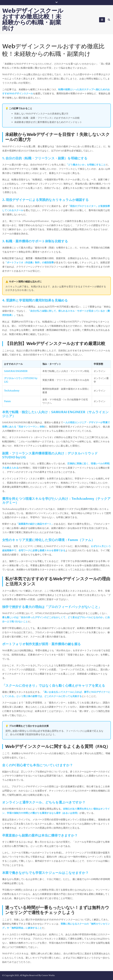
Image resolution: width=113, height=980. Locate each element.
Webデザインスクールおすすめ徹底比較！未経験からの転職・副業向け (33, 20)
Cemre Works (48, 975)
